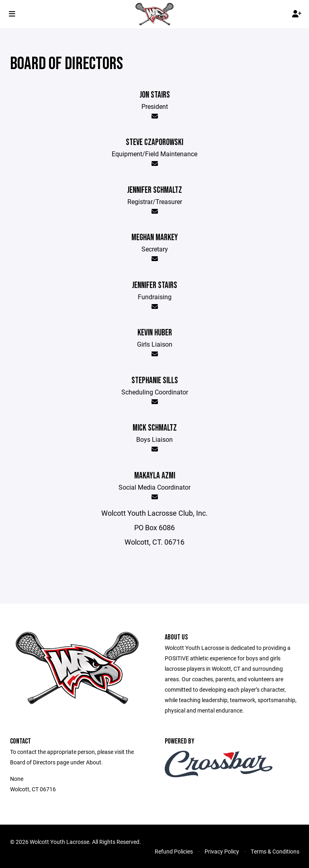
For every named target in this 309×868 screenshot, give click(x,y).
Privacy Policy (222, 851)
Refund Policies (174, 851)
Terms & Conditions (275, 851)
